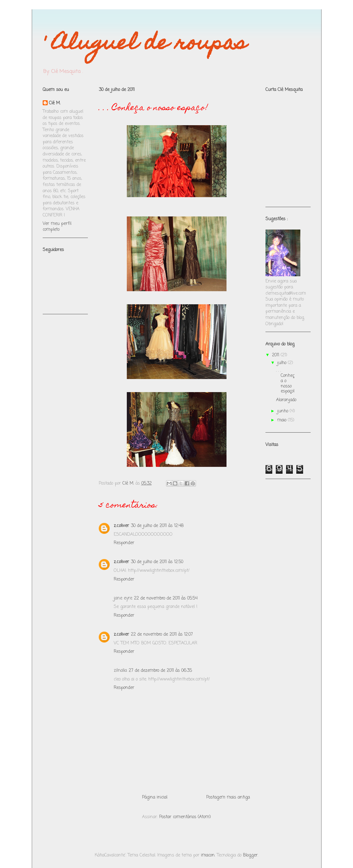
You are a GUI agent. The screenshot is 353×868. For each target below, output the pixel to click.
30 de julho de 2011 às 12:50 (157, 562)
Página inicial (155, 797)
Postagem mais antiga (228, 797)
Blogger (250, 855)
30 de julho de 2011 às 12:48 (157, 526)
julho (283, 363)
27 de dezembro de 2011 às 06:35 (160, 671)
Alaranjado (286, 400)
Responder (124, 543)
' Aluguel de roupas (145, 45)
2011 (276, 355)
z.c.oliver (121, 526)
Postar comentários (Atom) (185, 817)
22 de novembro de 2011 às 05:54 (166, 598)
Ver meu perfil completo (57, 227)
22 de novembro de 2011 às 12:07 (162, 635)
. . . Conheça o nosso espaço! (285, 381)
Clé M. (55, 103)
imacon (208, 855)
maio (283, 420)
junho (284, 411)
